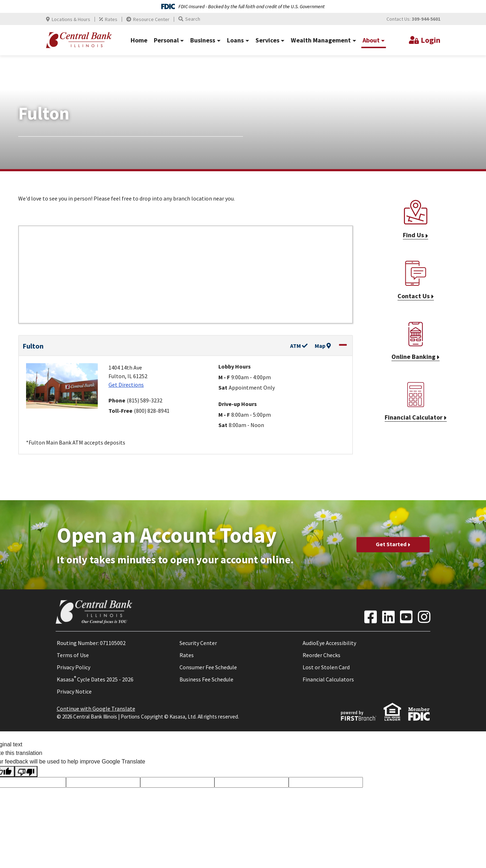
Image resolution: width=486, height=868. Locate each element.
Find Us (413, 235)
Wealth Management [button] (321, 40)
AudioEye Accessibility (329, 643)
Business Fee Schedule (206, 679)
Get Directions (126, 385)
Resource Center (151, 19)
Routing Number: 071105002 (91, 643)
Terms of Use (73, 655)
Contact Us (414, 296)
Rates (111, 19)
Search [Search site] (193, 19)
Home (139, 40)
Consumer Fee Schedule (208, 667)
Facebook (371, 617)
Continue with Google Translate (96, 709)
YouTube (406, 617)
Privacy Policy (74, 667)
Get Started (391, 544)
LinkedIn (388, 617)
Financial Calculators (328, 679)
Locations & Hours (71, 19)
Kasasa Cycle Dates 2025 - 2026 (95, 679)
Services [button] (267, 40)
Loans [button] (235, 40)
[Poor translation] (26, 771)
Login (431, 40)
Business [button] (203, 40)
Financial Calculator (414, 417)
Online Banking (413, 357)
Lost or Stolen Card (326, 667)
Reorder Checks (322, 655)
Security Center (198, 643)
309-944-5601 (426, 19)
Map (323, 346)
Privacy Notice (74, 691)
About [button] (371, 40)
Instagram (424, 617)
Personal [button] (166, 40)
